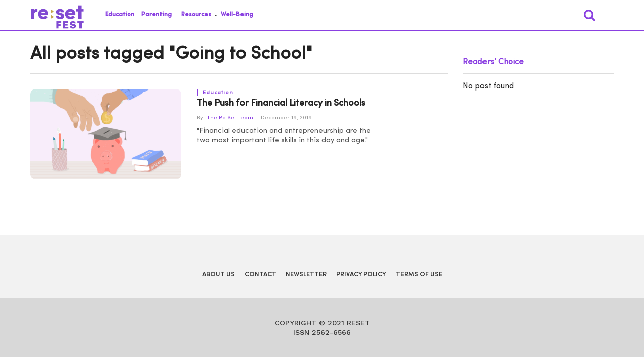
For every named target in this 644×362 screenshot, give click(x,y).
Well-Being (237, 15)
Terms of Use (419, 274)
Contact (260, 274)
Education (120, 15)
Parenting (156, 15)
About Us (219, 274)
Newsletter (306, 274)
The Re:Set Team (230, 118)
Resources (196, 15)
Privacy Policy (361, 274)
